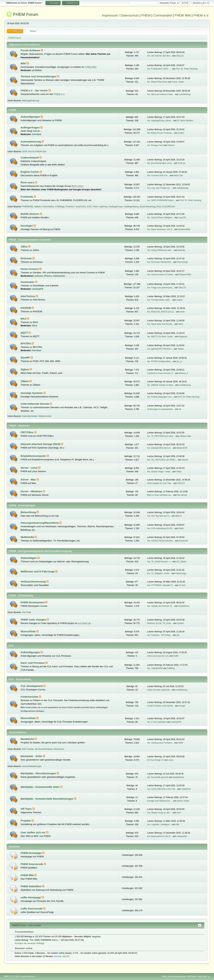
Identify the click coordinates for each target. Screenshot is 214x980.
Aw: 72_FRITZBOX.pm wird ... (161, 436)
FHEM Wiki (183, 15)
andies (181, 133)
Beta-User (178, 175)
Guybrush (183, 541)
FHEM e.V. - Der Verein (35, 91)
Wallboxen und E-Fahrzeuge (38, 571)
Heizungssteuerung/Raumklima (40, 523)
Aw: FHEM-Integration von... (160, 397)
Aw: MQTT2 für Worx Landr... (161, 337)
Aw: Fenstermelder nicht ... (160, 300)
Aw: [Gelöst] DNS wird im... (160, 448)
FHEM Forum (26, 14)
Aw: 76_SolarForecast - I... (160, 562)
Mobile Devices (30, 214)
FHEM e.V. (201, 15)
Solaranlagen (29, 558)
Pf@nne (48, 276)
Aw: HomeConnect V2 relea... (161, 275)
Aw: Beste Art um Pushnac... (160, 133)
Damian (171, 145)
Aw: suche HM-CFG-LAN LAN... (162, 789)
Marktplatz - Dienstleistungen (39, 773)
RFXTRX (26, 344)
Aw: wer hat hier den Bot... (159, 56)
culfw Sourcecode (32, 909)
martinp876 (38, 289)
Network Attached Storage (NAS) (41, 444)
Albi (177, 824)
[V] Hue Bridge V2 (156, 760)
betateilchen (184, 606)
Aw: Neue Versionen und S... (160, 229)
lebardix (182, 250)
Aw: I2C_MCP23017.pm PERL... (162, 460)
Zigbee (25, 369)
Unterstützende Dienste (35, 404)
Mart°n (179, 516)
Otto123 (180, 56)
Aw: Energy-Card (155, 145)
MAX (24, 319)
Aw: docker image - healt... (160, 472)
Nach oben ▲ (204, 976)
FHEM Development (33, 602)
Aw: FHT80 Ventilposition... (160, 361)
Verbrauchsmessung (34, 582)
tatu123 (66, 956)
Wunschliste (29, 631)
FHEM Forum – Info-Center (27, 925)
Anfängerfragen (31, 128)
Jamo (171, 760)
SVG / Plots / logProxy (97, 207)
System (181, 623)
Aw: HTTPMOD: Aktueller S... (161, 585)
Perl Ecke (27, 612)
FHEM (146, 15)
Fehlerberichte (30, 697)
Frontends (27, 197)
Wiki (24, 63)
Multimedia (28, 537)
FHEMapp (60, 207)
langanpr (96, 937)
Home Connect (30, 269)
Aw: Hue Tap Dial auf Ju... (159, 516)
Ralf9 (176, 656)
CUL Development (32, 686)
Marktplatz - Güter (32, 756)
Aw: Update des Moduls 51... (160, 606)
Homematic (28, 282)
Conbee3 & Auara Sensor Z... (161, 373)
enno (179, 813)
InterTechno (28, 296)
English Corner (30, 172)
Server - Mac (29, 480)
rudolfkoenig (185, 94)
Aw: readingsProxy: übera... (160, 121)
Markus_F (183, 373)
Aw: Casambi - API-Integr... (160, 635)
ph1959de (37, 70)
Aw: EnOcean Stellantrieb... (160, 262)
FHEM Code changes (34, 620)
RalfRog (171, 668)
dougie (182, 706)
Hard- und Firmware (33, 663)
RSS (159, 207)
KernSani (37, 134)
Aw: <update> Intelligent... (159, 824)
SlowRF (26, 358)
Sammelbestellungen (32, 766)
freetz (181, 528)
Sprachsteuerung (147, 207)
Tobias (181, 349)
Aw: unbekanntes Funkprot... (160, 743)
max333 (182, 218)
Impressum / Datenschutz (120, 15)
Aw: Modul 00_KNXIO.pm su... (161, 312)
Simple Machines (28, 976)
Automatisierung (31, 142)
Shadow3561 (184, 229)
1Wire (25, 247)
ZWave (25, 381)
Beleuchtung (29, 512)
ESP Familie (28, 749)
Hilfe (164, 976)
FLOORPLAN (169, 207)
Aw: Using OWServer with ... (160, 250)
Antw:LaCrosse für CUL (158, 656)
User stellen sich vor (33, 832)
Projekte (26, 821)
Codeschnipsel (30, 158)
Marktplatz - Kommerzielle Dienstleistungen (47, 799)
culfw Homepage (31, 897)
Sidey (179, 472)
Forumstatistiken (23, 932)
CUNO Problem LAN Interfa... (161, 706)
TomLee (182, 163)
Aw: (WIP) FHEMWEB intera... (161, 200)
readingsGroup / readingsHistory (124, 207)
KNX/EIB (26, 308)
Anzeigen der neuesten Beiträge (29, 943)
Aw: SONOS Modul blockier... (161, 541)
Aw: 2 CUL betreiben (157, 722)
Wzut (35, 326)
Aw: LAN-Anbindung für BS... (161, 528)
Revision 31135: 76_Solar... (160, 623)
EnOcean (27, 258)
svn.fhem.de (84, 623)
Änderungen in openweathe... (161, 409)
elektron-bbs (185, 436)
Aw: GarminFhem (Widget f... (161, 218)
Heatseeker (182, 836)
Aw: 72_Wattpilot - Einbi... (159, 573)
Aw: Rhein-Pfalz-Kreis (157, 82)
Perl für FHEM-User (37, 152)
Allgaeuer (183, 337)
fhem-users (28, 182)
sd (180, 409)
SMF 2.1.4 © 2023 (12, 976)
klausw (185, 460)
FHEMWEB (28, 207)
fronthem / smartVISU (76, 207)
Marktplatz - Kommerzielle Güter (41, 787)
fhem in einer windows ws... (160, 495)
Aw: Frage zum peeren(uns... (161, 288)
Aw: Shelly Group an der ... (160, 813)
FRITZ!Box (27, 432)
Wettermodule (45, 416)
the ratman (182, 495)
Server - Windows (32, 491)
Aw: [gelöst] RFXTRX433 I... (160, 349)
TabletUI (38, 207)
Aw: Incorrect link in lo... (158, 175)
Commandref (163, 15)
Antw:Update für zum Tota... (160, 483)
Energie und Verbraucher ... (160, 801)
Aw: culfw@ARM (155, 668)
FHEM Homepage (32, 853)
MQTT (25, 333)
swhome (39, 276)
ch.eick (182, 585)
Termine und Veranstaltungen (39, 76)
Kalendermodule (30, 416)
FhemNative (48, 207)
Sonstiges (27, 226)
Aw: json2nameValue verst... (160, 163)
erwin (182, 312)
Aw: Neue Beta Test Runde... (160, 324)
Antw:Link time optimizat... (159, 690)
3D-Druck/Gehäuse (44, 749)
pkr (178, 635)
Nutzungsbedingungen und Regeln (182, 976)
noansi (179, 300)
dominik (58, 956)
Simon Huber (183, 801)
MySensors (59, 749)
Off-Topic (27, 809)
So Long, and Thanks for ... (160, 188)
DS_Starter (181, 562)
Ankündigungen (31, 117)
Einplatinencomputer (34, 456)
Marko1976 (182, 448)
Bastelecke (28, 739)
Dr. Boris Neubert (185, 121)
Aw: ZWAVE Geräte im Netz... (161, 385)
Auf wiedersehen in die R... (160, 836)
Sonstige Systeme (32, 393)
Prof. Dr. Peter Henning (187, 69)
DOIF (25, 152)
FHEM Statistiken (31, 886)
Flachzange (183, 262)
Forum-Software (31, 50)
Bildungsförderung (31, 101)
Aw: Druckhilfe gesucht (158, 777)
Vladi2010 (186, 789)
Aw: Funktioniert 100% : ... (159, 69)
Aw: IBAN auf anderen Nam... (161, 94)
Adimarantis (59, 276)
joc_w (179, 361)
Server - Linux (30, 468)
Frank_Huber (178, 82)
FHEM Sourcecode (32, 864)
